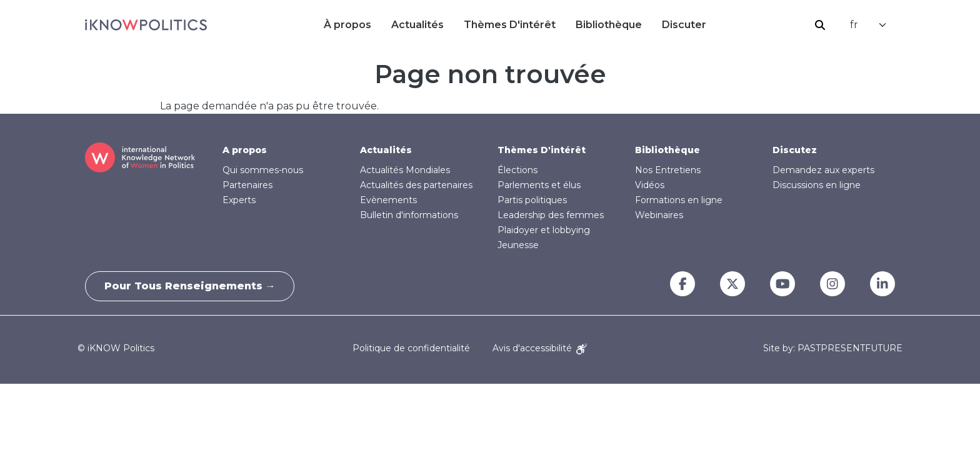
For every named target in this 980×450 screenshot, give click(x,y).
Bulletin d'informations (409, 215)
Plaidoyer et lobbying (544, 230)
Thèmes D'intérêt (510, 25)
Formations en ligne (679, 200)
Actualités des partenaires (416, 185)
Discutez (795, 150)
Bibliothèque (609, 25)
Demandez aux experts (823, 170)
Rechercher (820, 25)
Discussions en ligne (817, 185)
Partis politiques (532, 200)
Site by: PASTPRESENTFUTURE (833, 348)
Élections (517, 170)
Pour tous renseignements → (190, 286)
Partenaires (247, 185)
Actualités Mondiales (405, 170)
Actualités (417, 25)
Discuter (684, 25)
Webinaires (659, 215)
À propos (347, 25)
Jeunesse (518, 245)
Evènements (388, 200)
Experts (239, 200)
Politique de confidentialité (411, 348)
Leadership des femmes (551, 215)
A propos (245, 150)
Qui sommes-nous (263, 170)
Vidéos (650, 185)
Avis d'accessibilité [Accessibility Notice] (540, 348)
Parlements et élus (539, 185)
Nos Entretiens (668, 170)
